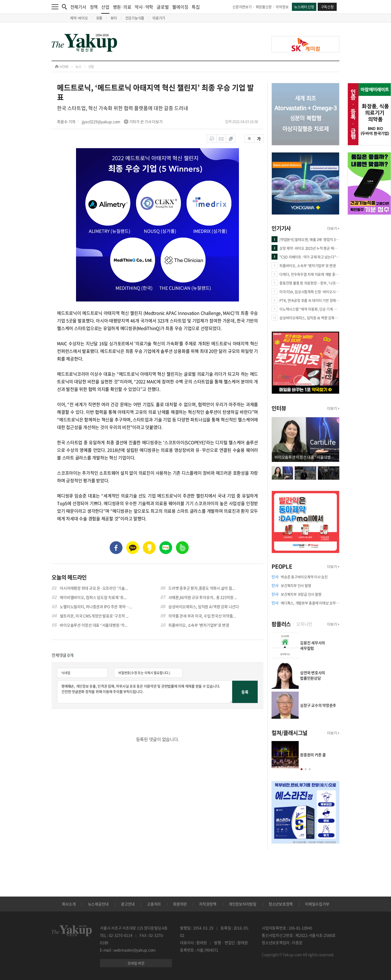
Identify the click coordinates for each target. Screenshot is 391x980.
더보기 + (333, 228)
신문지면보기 (242, 7)
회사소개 (69, 904)
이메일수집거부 (317, 904)
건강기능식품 (135, 18)
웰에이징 (180, 7)
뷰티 (114, 18)
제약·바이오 (79, 18)
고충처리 (154, 904)
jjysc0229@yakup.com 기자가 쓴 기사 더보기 (122, 122)
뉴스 (78, 67)
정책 (94, 7)
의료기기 (159, 18)
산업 (105, 9)
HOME (62, 67)
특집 (196, 7)
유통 (99, 18)
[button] (302, 769)
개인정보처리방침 (242, 904)
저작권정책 (208, 904)
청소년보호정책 (281, 904)
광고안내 (128, 904)
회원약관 (180, 904)
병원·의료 (122, 7)
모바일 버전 (136, 963)
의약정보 (282, 7)
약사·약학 (144, 7)
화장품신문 (264, 7)
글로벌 (163, 7)
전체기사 (78, 7)
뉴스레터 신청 (304, 7)
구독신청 (327, 7)
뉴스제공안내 (98, 904)
